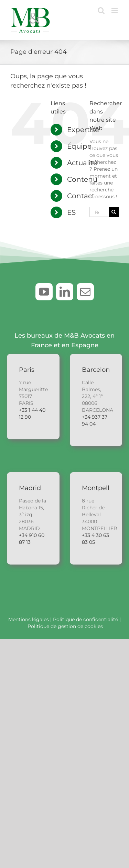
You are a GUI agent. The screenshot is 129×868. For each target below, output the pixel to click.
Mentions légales (29, 619)
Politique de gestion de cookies (65, 626)
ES (71, 212)
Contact (81, 196)
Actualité (82, 163)
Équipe (79, 146)
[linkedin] (65, 292)
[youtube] (44, 292)
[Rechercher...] (99, 212)
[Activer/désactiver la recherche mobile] (101, 11)
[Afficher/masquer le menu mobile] (115, 11)
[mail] (85, 292)
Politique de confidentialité (85, 619)
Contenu (82, 179)
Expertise (83, 130)
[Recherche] (114, 212)
